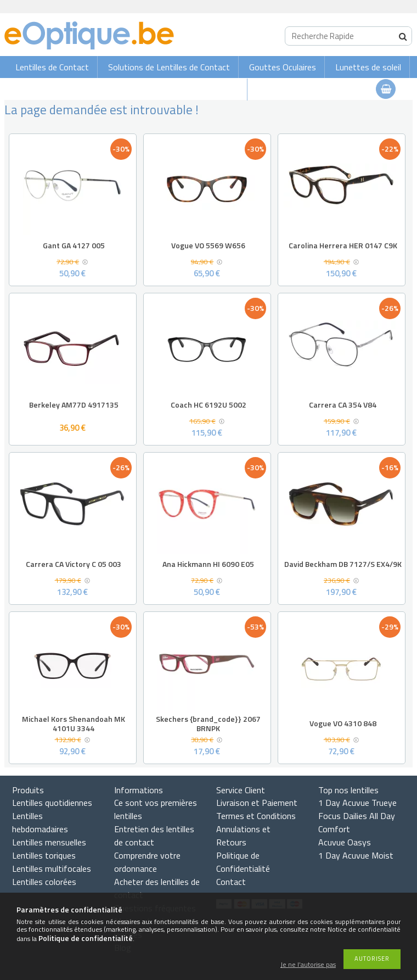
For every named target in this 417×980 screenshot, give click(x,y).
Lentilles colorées (44, 882)
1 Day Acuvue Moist (356, 855)
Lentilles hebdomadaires (40, 822)
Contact (231, 882)
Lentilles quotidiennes (52, 803)
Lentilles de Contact (52, 67)
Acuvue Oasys (345, 842)
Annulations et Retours (243, 836)
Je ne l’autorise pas (308, 965)
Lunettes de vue (208, 90)
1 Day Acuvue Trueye (357, 803)
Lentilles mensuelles (49, 842)
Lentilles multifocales (52, 868)
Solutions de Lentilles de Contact (169, 67)
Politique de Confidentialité (243, 862)
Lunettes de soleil (368, 67)
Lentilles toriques (44, 855)
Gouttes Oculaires (283, 67)
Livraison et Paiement (257, 803)
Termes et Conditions (256, 816)
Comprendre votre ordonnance (147, 862)
